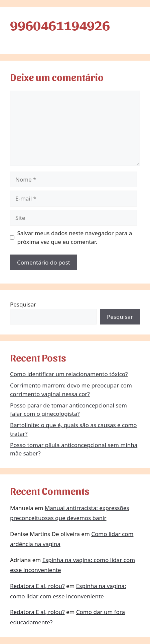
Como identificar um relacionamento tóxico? (69, 374)
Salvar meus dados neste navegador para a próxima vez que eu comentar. (75, 237)
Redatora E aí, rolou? (37, 586)
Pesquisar (23, 304)
